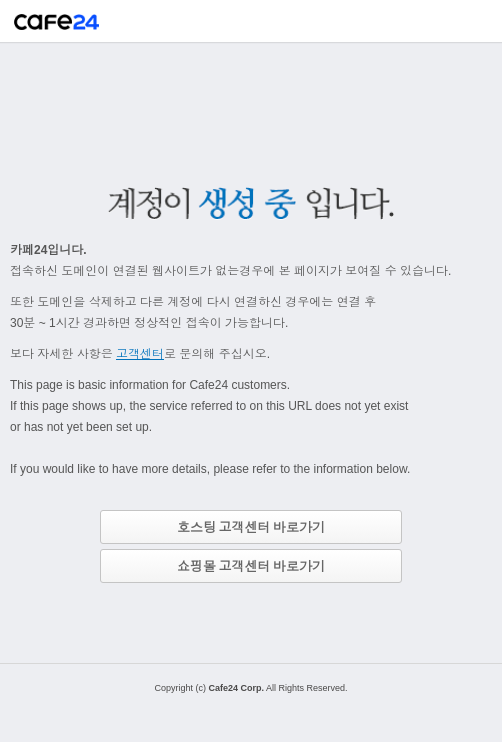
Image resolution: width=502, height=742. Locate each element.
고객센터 (140, 354)
